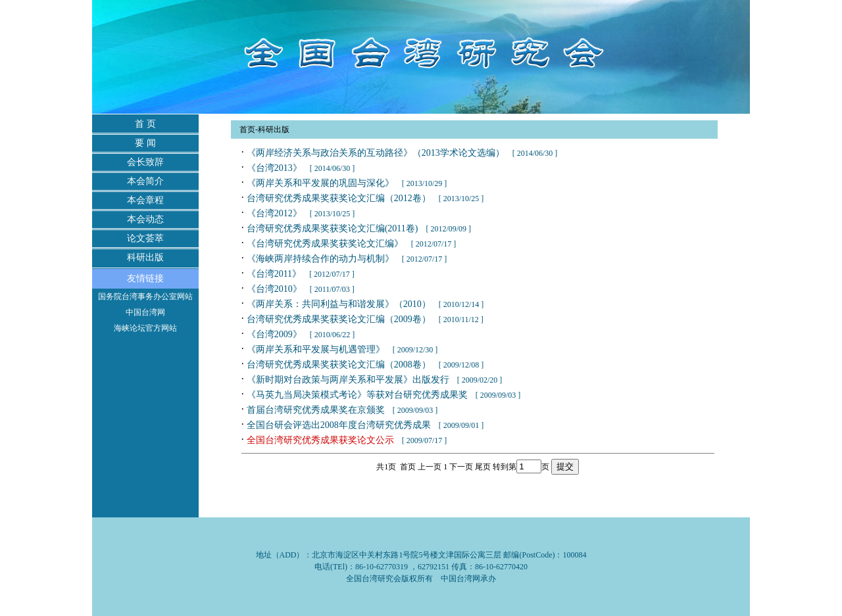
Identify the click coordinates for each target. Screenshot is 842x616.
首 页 (145, 124)
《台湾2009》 (274, 334)
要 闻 (145, 143)
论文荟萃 (145, 238)
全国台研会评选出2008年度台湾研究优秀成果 (339, 425)
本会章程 (145, 200)
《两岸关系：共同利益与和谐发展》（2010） (339, 304)
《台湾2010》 (274, 289)
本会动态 (145, 219)
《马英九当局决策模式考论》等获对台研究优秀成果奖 (357, 395)
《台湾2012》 (274, 213)
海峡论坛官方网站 (145, 328)
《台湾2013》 (274, 168)
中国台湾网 (145, 312)
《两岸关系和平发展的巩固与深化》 (320, 183)
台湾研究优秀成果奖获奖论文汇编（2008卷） (339, 365)
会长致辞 (145, 162)
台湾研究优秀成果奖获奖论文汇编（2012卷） (339, 198)
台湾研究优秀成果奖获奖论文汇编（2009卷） (339, 319)
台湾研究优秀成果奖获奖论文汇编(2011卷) (333, 228)
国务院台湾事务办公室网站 (145, 296)
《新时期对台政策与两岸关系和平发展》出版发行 (348, 380)
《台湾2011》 (274, 274)
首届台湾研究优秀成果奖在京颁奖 (316, 410)
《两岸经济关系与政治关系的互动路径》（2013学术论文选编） (376, 153)
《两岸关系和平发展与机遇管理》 (316, 349)
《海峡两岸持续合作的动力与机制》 (320, 259)
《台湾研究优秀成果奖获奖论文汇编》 (325, 244)
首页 (247, 130)
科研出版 (145, 257)
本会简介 (145, 181)
